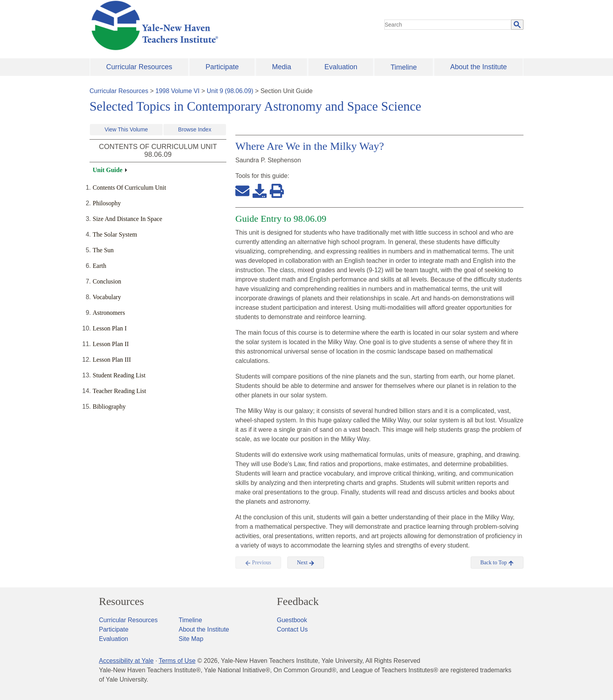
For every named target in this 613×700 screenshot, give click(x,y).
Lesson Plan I (110, 328)
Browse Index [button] (195, 129)
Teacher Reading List (119, 391)
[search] (448, 25)
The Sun (103, 250)
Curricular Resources (139, 67)
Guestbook (292, 620)
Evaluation (341, 67)
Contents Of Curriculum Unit (129, 188)
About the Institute (478, 67)
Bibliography (109, 407)
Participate (222, 67)
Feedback (298, 601)
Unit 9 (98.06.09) (230, 91)
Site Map (191, 639)
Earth (99, 266)
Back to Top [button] (497, 563)
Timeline (404, 67)
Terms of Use (177, 661)
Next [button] (306, 563)
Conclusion (107, 281)
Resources (121, 601)
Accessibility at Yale (126, 661)
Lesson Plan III (112, 360)
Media (282, 67)
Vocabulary (107, 297)
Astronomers (109, 313)
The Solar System (115, 234)
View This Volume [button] (126, 129)
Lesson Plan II (111, 344)
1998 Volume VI (178, 91)
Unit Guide (108, 170)
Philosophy (107, 203)
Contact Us (292, 629)
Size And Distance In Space (127, 219)
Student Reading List (119, 375)
